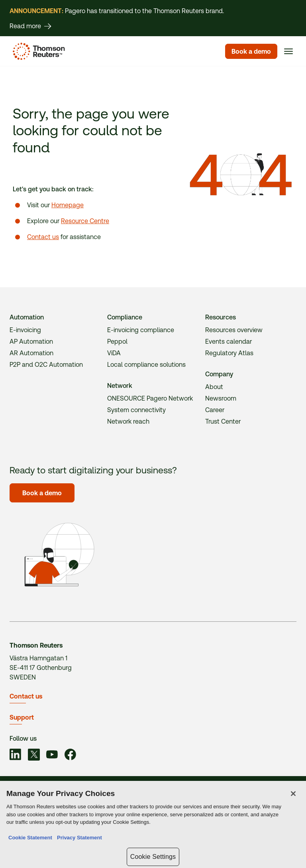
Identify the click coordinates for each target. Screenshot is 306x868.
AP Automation (31, 342)
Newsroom (221, 398)
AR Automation (31, 353)
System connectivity (136, 410)
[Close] (293, 795)
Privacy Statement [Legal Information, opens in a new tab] (78, 839)
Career (215, 410)
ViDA (114, 353)
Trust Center (223, 421)
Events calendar (229, 342)
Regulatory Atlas (229, 353)
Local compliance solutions (146, 365)
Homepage (68, 205)
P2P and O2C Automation (46, 365)
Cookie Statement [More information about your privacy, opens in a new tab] (30, 839)
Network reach (128, 421)
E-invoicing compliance (141, 330)
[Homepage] (37, 51)
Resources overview (234, 330)
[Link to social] (16, 756)
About (214, 387)
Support (22, 717)
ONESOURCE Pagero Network (150, 398)
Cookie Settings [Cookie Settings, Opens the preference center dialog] (153, 858)
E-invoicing (25, 330)
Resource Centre (85, 221)
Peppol (117, 342)
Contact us (43, 237)
